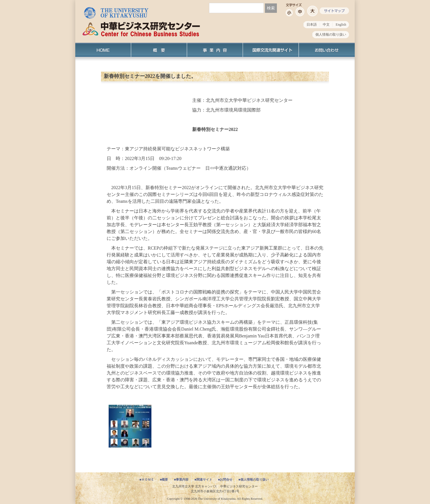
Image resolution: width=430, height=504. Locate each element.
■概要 (164, 479)
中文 (326, 25)
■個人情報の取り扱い (253, 479)
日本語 (312, 25)
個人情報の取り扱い (331, 35)
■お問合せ (225, 479)
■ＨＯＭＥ (147, 479)
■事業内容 (181, 479)
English (341, 25)
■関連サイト (203, 479)
